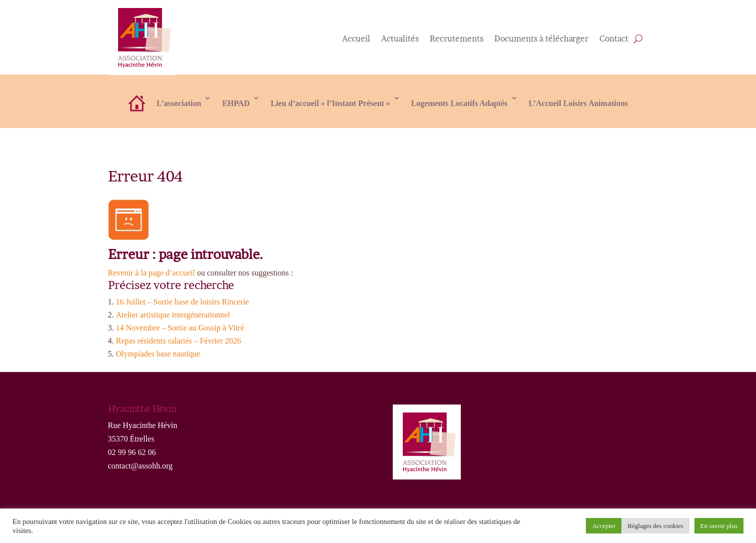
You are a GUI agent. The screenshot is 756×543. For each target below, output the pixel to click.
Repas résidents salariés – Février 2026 (179, 341)
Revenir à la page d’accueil (152, 273)
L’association (179, 103)
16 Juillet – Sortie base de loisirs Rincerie (183, 302)
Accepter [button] (604, 526)
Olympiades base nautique (158, 354)
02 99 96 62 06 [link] (132, 452)
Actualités (400, 39)
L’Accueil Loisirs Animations (579, 103)
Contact (614, 39)
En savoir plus (719, 526)
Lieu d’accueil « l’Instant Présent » (330, 103)
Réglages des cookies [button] (655, 526)
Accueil (356, 39)
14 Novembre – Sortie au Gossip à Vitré (180, 328)
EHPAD (236, 103)
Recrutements (457, 39)
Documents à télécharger (541, 39)
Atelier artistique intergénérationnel (173, 315)
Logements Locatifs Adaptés (460, 103)
